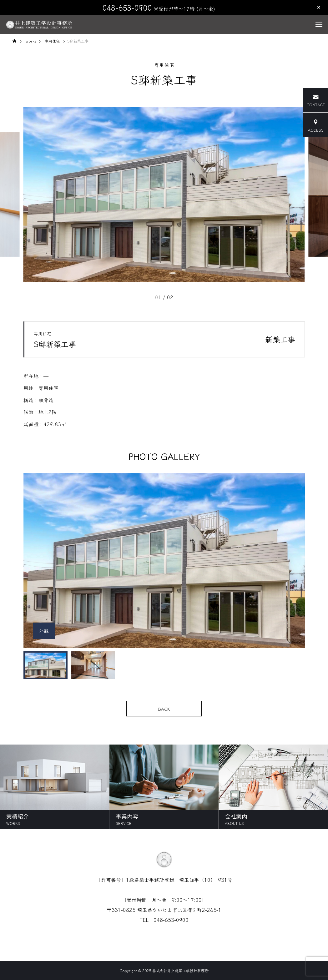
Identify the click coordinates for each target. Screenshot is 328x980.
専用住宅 (164, 65)
